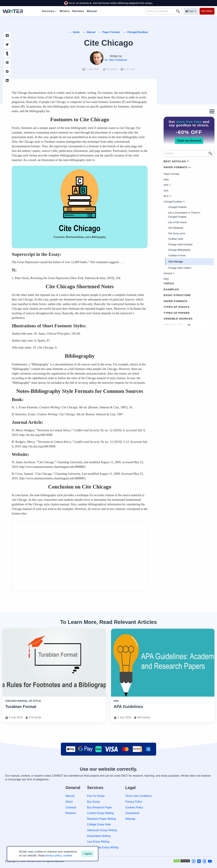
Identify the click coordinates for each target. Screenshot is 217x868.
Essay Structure (177, 295)
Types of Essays (177, 307)
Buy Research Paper (100, 807)
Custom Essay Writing (100, 813)
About (69, 802)
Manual (70, 796)
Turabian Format (177, 255)
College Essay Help (99, 824)
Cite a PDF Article (177, 222)
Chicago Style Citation (180, 268)
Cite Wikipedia (176, 228)
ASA (166, 191)
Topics (169, 283)
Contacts (71, 807)
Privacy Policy (134, 802)
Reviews (71, 813)
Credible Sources (178, 319)
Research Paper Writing (101, 819)
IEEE (166, 279)
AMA (166, 180)
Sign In (191, 11)
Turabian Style (176, 239)
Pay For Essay (96, 796)
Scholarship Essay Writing (103, 847)
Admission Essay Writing (102, 830)
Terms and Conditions (138, 796)
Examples (171, 289)
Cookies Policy (134, 807)
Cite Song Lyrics (177, 233)
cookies (68, 856)
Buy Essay (93, 802)
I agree (87, 854)
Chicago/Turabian (177, 207)
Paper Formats (171, 174)
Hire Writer (207, 11)
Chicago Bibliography (179, 250)
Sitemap (130, 819)
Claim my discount (189, 141)
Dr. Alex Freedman (116, 60)
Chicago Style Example (180, 244)
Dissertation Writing (99, 836)
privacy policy (54, 856)
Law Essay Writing (98, 842)
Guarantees (132, 813)
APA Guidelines (128, 707)
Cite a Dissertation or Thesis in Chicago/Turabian (184, 215)
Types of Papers (177, 313)
